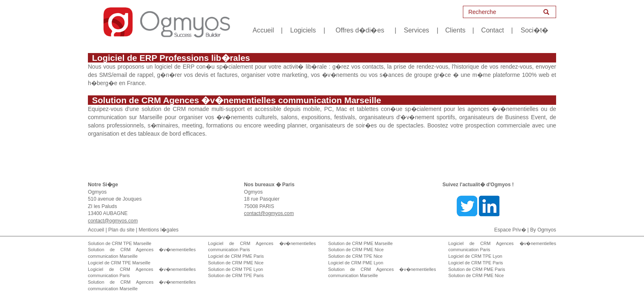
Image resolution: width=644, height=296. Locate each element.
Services (416, 30)
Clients (455, 30)
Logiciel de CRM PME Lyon (356, 263)
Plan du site (122, 230)
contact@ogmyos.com (113, 221)
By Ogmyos (543, 230)
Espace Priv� (510, 230)
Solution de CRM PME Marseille (360, 243)
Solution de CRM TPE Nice (355, 256)
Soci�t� (535, 30)
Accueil (263, 30)
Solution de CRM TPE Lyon (236, 269)
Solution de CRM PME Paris (477, 269)
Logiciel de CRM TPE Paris (476, 263)
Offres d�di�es (360, 30)
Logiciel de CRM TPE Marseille (119, 263)
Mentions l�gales (159, 230)
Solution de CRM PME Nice (236, 263)
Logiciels (303, 30)
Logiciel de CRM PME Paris (236, 256)
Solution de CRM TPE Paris (236, 275)
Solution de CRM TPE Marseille (120, 243)
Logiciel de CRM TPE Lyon (475, 256)
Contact (493, 30)
